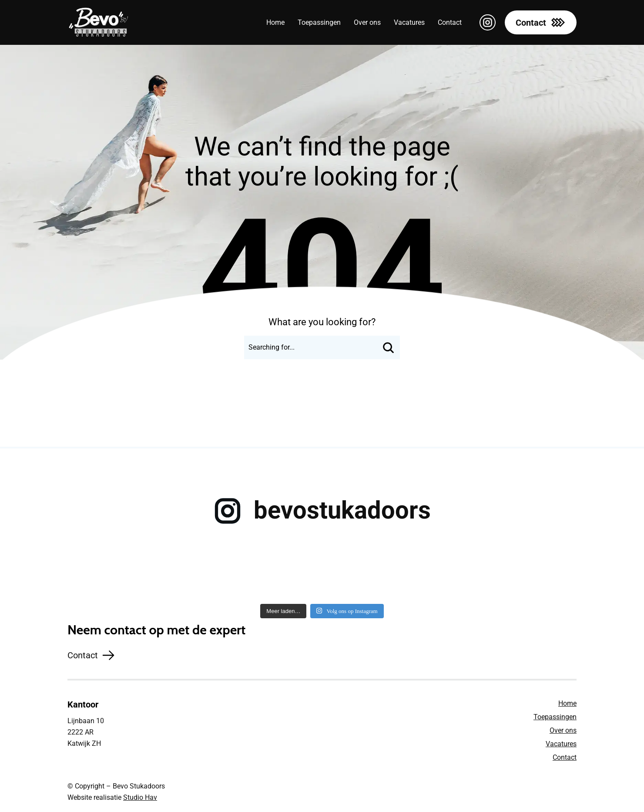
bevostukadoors (342, 510)
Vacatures (561, 744)
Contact (565, 757)
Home (567, 703)
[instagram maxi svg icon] (488, 22)
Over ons (563, 730)
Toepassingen (555, 717)
